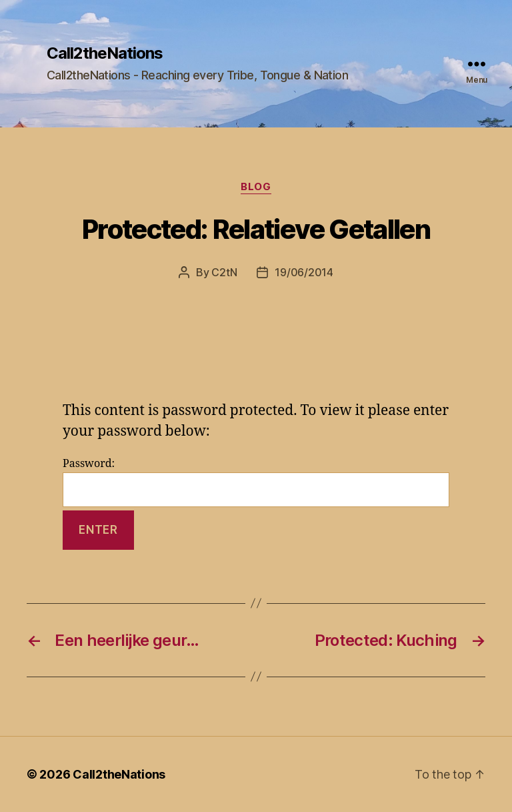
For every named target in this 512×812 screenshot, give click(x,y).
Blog (256, 187)
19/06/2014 (304, 272)
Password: (256, 482)
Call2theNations (105, 53)
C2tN (224, 272)
